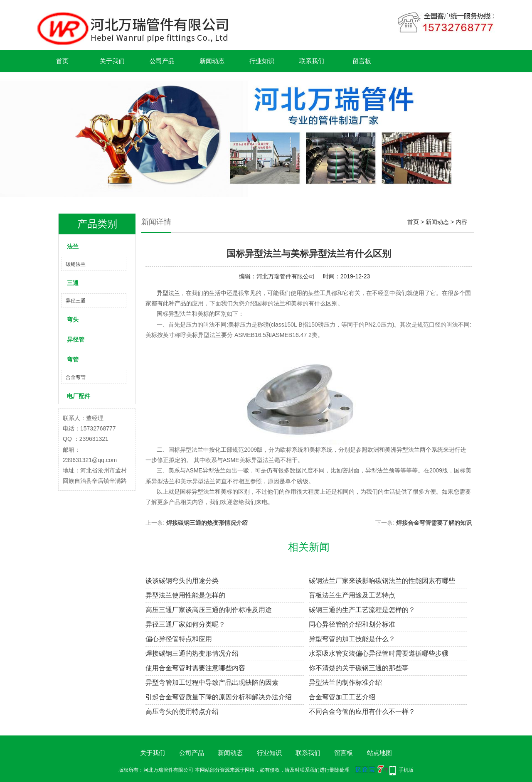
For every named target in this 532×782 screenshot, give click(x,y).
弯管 (73, 359)
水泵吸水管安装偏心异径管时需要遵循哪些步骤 (379, 653)
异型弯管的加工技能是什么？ (352, 639)
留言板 (362, 61)
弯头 (73, 320)
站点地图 (379, 753)
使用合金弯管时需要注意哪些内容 (195, 668)
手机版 (406, 770)
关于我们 (112, 61)
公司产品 (162, 61)
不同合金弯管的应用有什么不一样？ (362, 712)
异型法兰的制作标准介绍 (345, 682)
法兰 (73, 246)
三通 (73, 283)
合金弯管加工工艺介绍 (342, 697)
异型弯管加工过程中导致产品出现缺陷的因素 (212, 682)
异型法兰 (167, 293)
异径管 (76, 339)
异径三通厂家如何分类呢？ (185, 624)
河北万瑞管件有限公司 (286, 276)
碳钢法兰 (76, 264)
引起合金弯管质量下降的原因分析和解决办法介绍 (219, 697)
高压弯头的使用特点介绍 (182, 712)
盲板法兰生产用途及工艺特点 (352, 595)
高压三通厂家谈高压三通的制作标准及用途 (209, 610)
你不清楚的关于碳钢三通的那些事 (359, 668)
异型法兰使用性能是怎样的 (185, 595)
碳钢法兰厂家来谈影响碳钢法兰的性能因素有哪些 (382, 581)
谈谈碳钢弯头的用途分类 (182, 581)
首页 (62, 61)
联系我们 (312, 61)
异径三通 (76, 301)
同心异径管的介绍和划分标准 (352, 624)
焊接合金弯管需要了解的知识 (434, 523)
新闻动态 (212, 61)
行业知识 (262, 61)
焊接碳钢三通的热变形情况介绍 (207, 523)
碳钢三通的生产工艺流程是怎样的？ (362, 610)
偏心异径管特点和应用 (179, 639)
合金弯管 (76, 377)
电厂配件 (79, 396)
